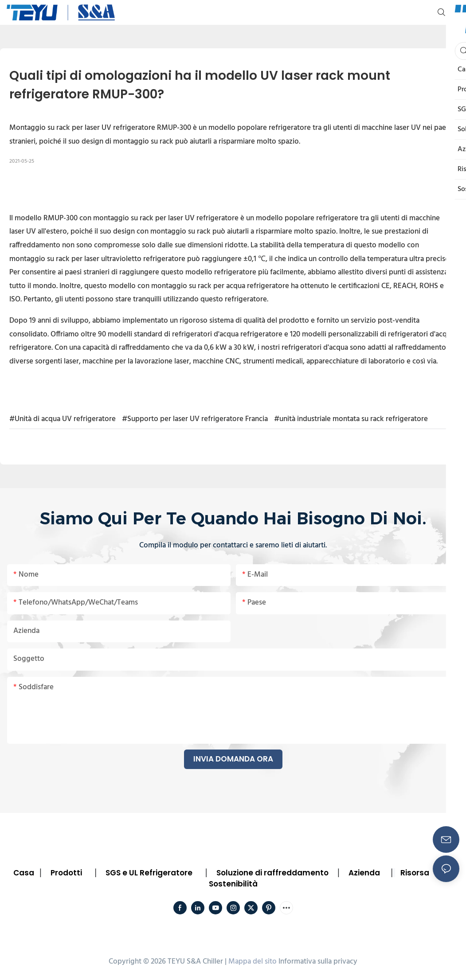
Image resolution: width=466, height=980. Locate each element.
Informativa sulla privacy (318, 962)
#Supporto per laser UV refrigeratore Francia (195, 419)
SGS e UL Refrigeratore (149, 873)
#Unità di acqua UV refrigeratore (63, 419)
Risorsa (415, 873)
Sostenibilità (233, 884)
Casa (24, 873)
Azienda (364, 873)
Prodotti (66, 873)
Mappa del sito (253, 962)
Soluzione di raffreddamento (272, 873)
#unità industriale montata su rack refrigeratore (351, 419)
